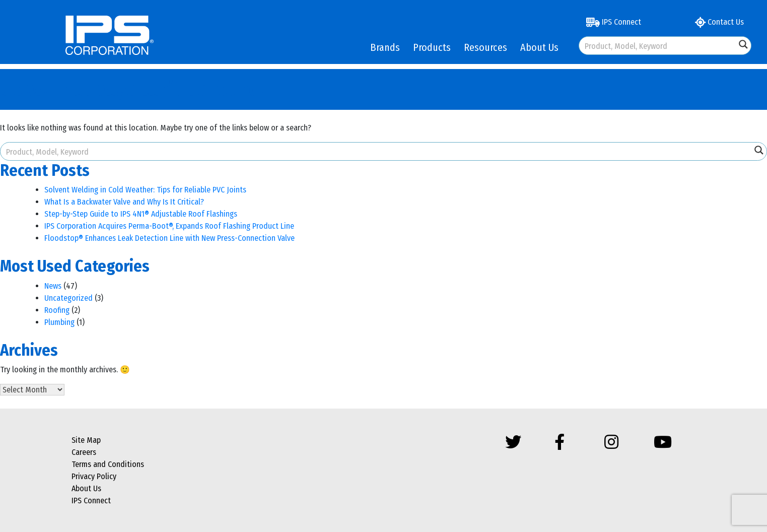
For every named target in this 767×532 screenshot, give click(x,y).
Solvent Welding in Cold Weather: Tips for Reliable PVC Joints (145, 190)
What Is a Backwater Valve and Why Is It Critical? (124, 202)
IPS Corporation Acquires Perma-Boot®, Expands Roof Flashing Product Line (169, 226)
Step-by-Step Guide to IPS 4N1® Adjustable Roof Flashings (141, 214)
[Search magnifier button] (743, 44)
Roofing (57, 310)
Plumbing (59, 322)
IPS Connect (614, 22)
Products (432, 47)
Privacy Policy (94, 476)
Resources (485, 47)
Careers (84, 452)
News (53, 286)
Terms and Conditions (108, 464)
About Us (539, 47)
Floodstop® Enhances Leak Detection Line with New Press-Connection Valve (169, 238)
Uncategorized (68, 298)
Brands (385, 47)
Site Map (86, 440)
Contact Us (719, 22)
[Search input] (658, 46)
